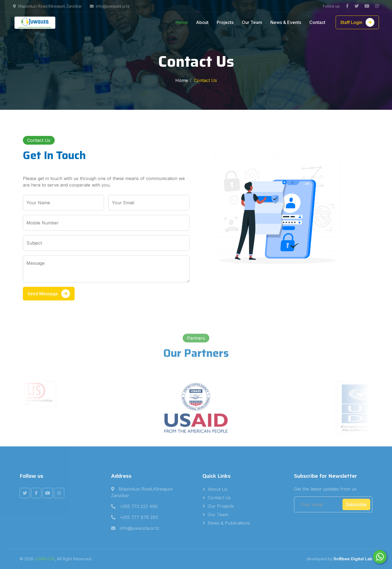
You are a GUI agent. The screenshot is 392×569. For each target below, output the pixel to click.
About (202, 22)
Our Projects (221, 506)
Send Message (49, 294)
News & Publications (229, 523)
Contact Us (219, 498)
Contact (317, 22)
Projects (225, 22)
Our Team (252, 22)
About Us (218, 489)
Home (182, 22)
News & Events (286, 22)
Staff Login (357, 22)
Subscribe (356, 504)
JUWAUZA (45, 559)
